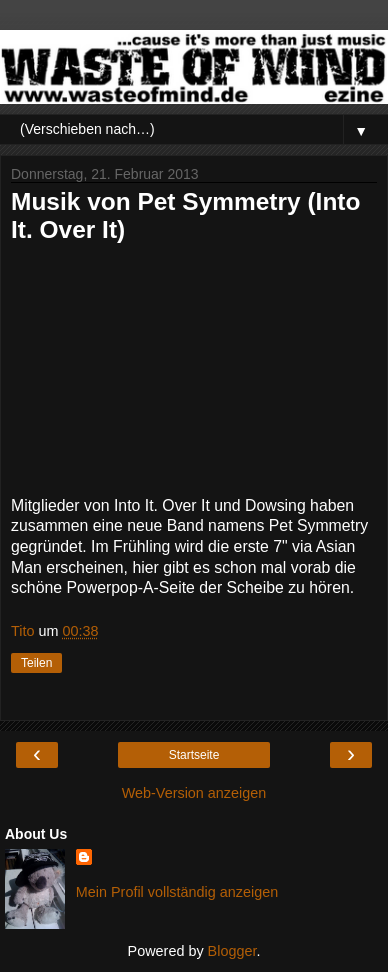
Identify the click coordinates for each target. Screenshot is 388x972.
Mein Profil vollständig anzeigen (177, 892)
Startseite (194, 755)
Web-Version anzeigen (194, 793)
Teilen (36, 663)
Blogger (232, 951)
